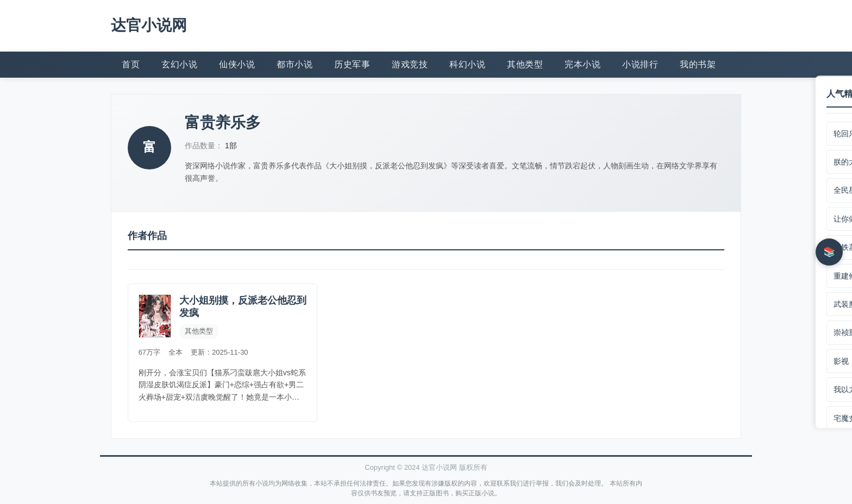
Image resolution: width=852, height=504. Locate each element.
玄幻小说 (179, 64)
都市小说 (295, 64)
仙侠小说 (237, 64)
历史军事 (352, 64)
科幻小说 (467, 64)
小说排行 (640, 64)
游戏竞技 (410, 64)
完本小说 (582, 64)
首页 (131, 64)
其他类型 (525, 64)
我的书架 (698, 64)
